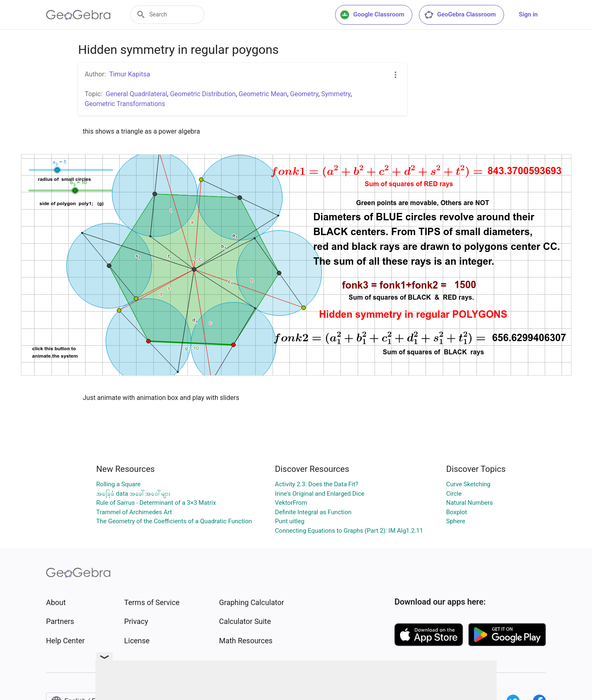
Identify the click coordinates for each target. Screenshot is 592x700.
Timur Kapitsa (130, 74)
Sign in (528, 14)
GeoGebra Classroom (460, 15)
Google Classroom (372, 15)
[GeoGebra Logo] (78, 15)
